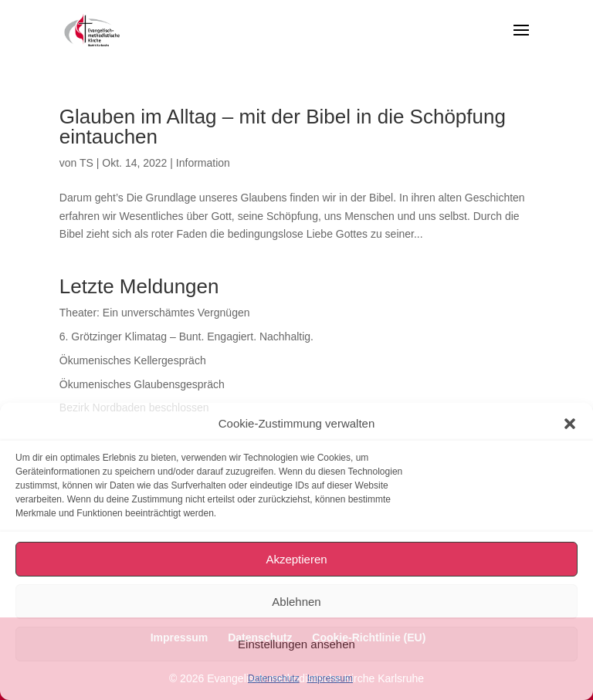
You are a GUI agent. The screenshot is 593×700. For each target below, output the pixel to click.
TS (86, 163)
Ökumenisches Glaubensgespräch (142, 384)
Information (203, 163)
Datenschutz (274, 678)
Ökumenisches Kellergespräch (133, 360)
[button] (570, 424)
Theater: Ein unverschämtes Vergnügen (155, 313)
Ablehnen (296, 602)
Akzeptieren (296, 559)
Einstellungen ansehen (296, 644)
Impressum (330, 678)
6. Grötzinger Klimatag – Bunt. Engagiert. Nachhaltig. (186, 336)
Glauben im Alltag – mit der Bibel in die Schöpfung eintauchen (283, 127)
